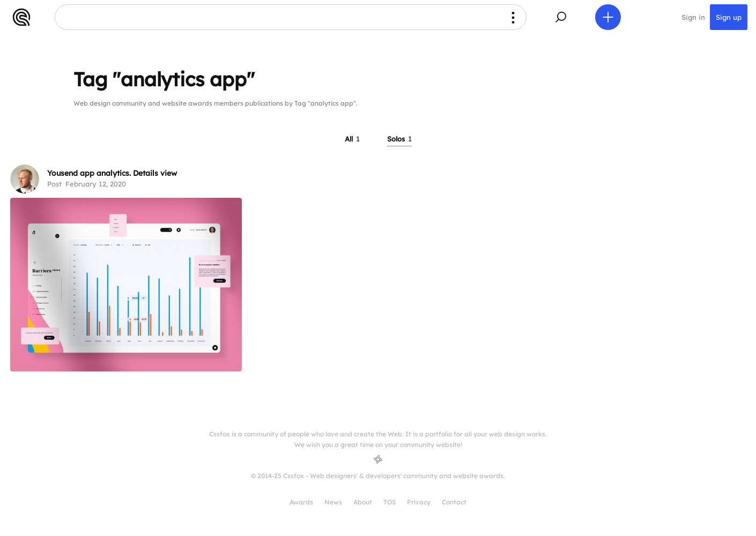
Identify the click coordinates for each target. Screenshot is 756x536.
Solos (399, 139)
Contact (454, 502)
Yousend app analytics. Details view (112, 173)
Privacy (419, 502)
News (333, 502)
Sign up (729, 17)
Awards (301, 502)
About (363, 502)
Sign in (693, 17)
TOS (390, 502)
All (352, 139)
